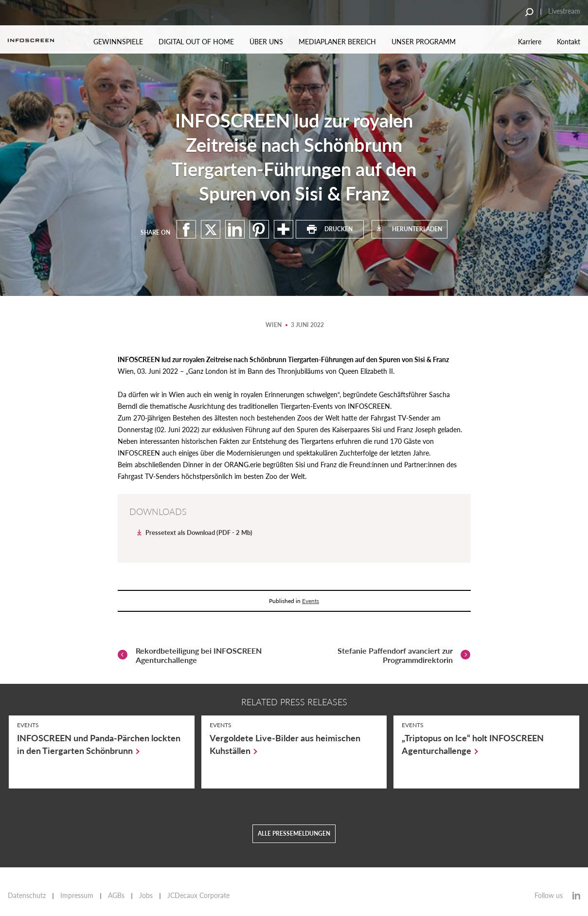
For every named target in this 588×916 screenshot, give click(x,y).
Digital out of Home (196, 42)
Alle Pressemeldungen (294, 843)
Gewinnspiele (118, 42)
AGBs (116, 896)
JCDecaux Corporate (198, 896)
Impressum (77, 896)
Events (311, 601)
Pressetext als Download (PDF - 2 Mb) (199, 532)
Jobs (146, 896)
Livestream (564, 11)
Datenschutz (27, 896)
